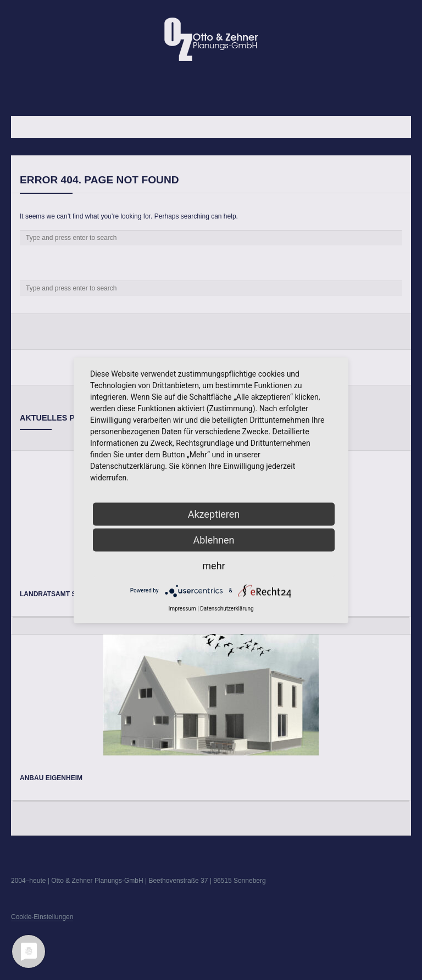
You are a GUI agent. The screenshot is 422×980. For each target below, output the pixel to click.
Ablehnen (213, 539)
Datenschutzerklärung (227, 608)
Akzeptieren (214, 514)
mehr (213, 565)
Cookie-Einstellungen (42, 917)
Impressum (182, 608)
